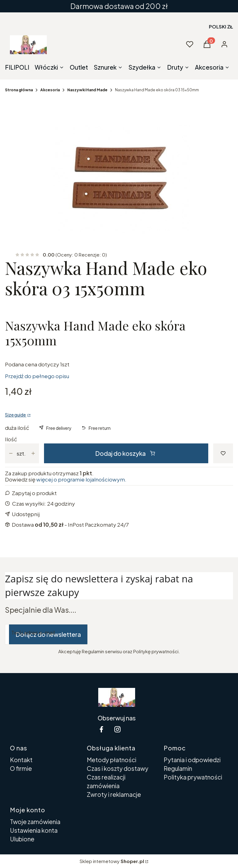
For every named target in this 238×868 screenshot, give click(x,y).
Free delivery (59, 428)
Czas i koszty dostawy (118, 768)
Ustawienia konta (34, 830)
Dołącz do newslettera (48, 634)
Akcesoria (50, 90)
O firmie (21, 768)
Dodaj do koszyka (125, 453)
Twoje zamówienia (35, 822)
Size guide (16, 415)
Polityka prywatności (193, 777)
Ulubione (22, 839)
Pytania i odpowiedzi (192, 760)
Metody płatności (112, 760)
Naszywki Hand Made (87, 90)
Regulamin (178, 768)
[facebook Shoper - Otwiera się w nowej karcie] (101, 729)
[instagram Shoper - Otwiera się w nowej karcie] (117, 729)
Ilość (11, 439)
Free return (100, 428)
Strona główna (19, 90)
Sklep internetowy (112, 861)
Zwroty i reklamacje (114, 794)
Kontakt (21, 760)
